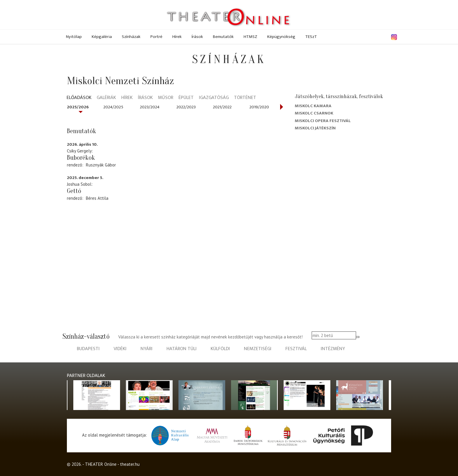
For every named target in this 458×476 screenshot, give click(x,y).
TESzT (311, 37)
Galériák (106, 98)
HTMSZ (250, 37)
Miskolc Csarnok (314, 113)
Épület (186, 98)
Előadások (79, 98)
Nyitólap (74, 37)
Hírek (177, 37)
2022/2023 (186, 107)
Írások (197, 37)
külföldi (220, 349)
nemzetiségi (258, 349)
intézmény (333, 349)
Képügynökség (281, 37)
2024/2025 (113, 107)
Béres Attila (97, 198)
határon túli (182, 349)
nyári (146, 349)
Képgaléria (102, 37)
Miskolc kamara (313, 106)
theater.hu (130, 464)
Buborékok (81, 158)
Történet (245, 98)
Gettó (74, 191)
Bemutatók (223, 37)
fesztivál (296, 349)
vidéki (120, 349)
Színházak (131, 37)
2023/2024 (150, 107)
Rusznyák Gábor (101, 165)
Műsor (166, 98)
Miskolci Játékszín (315, 128)
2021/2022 (222, 107)
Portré (156, 37)
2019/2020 (259, 107)
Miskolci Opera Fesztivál (323, 121)
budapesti (88, 349)
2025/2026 (78, 107)
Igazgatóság (214, 98)
